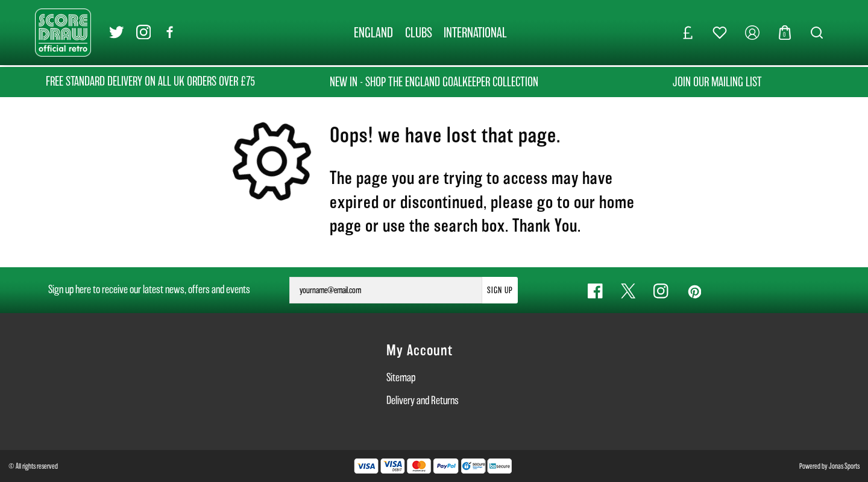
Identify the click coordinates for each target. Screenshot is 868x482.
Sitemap (401, 377)
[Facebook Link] (170, 33)
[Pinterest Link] (694, 291)
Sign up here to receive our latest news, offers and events (149, 289)
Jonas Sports (844, 466)
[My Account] (752, 33)
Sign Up (500, 290)
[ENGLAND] (373, 33)
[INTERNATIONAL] (476, 33)
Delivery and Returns (423, 400)
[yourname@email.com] (386, 290)
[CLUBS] (419, 33)
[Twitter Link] (117, 33)
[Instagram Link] (144, 33)
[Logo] (63, 32)
